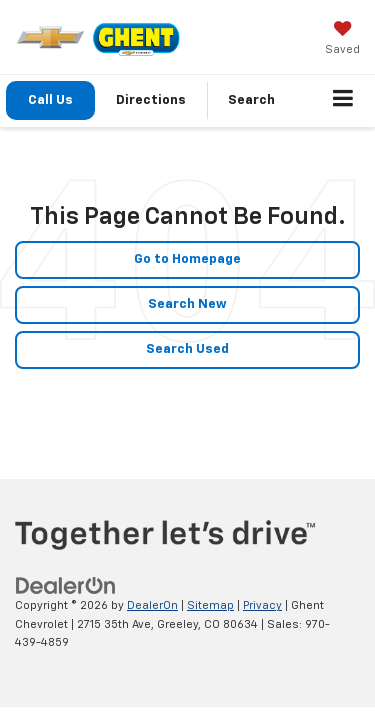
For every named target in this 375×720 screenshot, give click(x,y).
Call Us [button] (50, 100)
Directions (151, 100)
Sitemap (210, 605)
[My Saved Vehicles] (342, 40)
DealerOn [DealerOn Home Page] (152, 605)
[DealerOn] (66, 586)
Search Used (187, 349)
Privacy (262, 605)
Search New (187, 304)
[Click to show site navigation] (343, 101)
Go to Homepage (187, 259)
